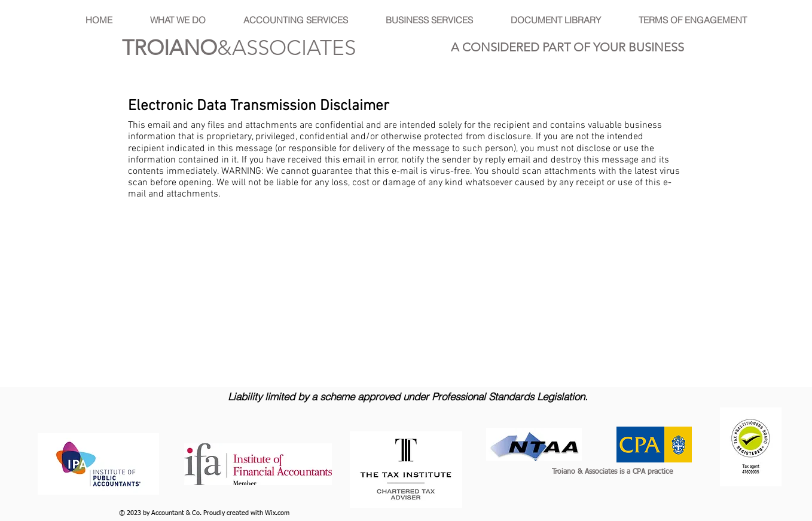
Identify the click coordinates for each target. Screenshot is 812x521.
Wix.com (277, 513)
